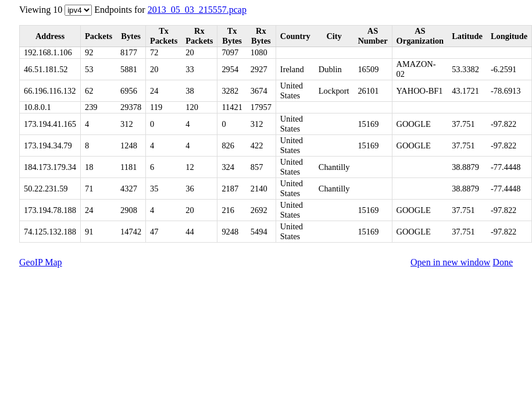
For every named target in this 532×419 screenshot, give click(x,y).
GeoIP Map (41, 262)
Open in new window (450, 262)
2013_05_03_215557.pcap (197, 10)
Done (503, 262)
